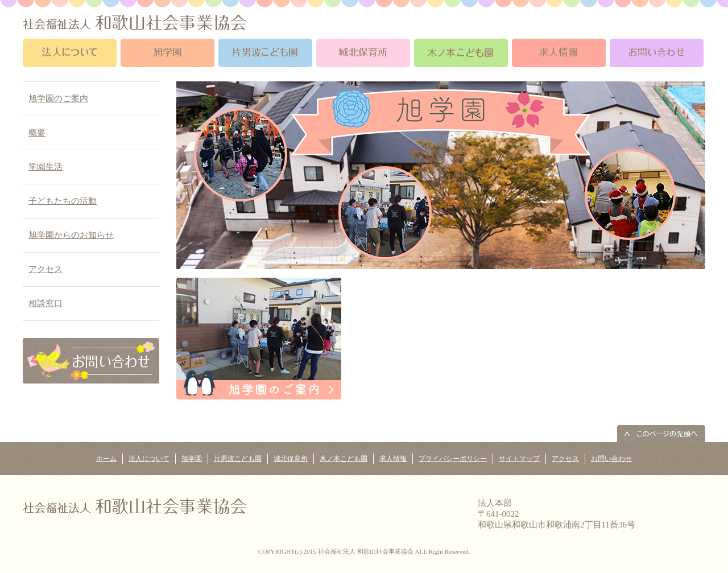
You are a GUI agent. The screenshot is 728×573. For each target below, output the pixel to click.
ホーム (106, 459)
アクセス (45, 269)
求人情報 (393, 459)
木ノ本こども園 (344, 459)
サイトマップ (519, 459)
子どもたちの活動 (63, 201)
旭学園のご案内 (58, 98)
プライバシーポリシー (453, 459)
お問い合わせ (611, 459)
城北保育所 (291, 459)
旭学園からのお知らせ (71, 235)
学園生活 (45, 167)
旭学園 (192, 459)
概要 (37, 133)
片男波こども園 (238, 459)
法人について (149, 459)
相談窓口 (45, 303)
